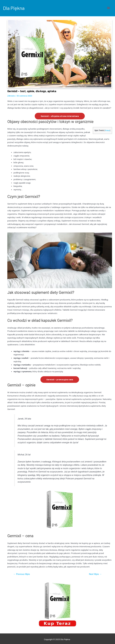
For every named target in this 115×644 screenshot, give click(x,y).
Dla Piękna (14, 8)
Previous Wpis (22, 574)
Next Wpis (95, 574)
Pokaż (108, 130)
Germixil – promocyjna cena (60, 379)
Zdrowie (11, 96)
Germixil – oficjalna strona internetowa (60, 116)
